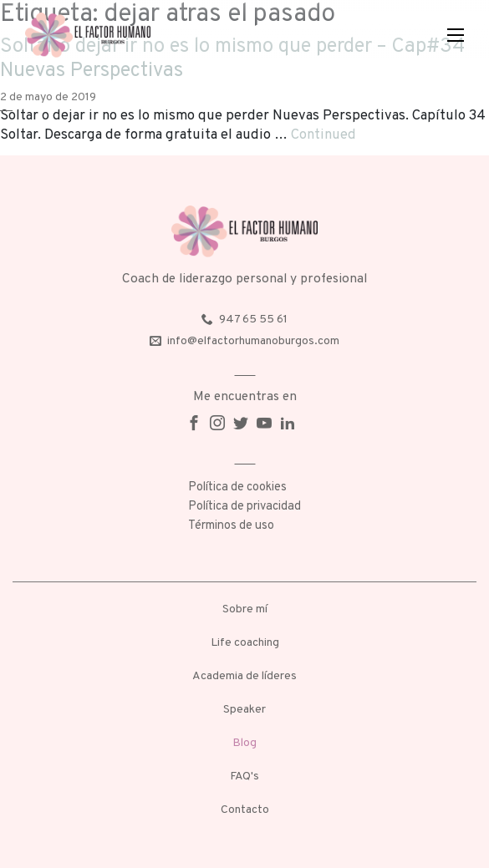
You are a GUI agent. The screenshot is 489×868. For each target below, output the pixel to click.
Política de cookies (237, 487)
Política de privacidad (244, 507)
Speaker (244, 710)
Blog (244, 743)
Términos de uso (231, 526)
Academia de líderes (244, 676)
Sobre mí (245, 609)
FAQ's (244, 777)
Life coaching (245, 643)
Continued (323, 135)
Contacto (245, 810)
